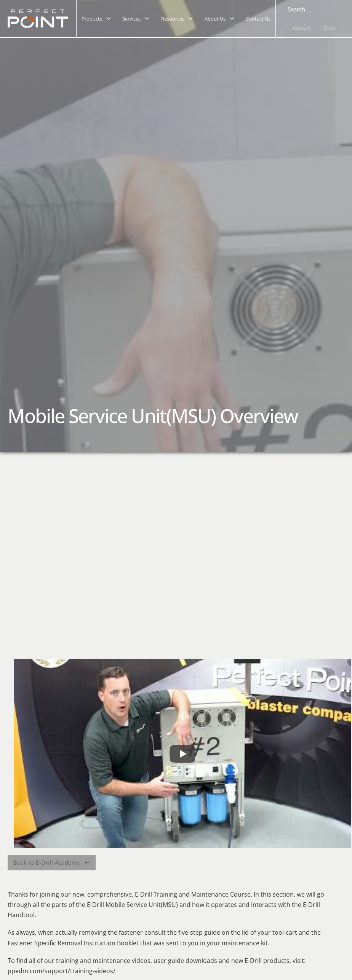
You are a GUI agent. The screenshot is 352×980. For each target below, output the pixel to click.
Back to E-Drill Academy (52, 862)
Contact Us (258, 19)
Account (302, 28)
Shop (330, 28)
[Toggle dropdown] (108, 18)
